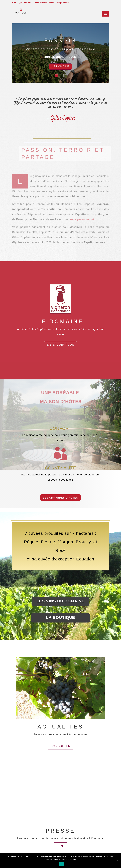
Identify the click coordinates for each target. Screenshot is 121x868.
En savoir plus (60, 345)
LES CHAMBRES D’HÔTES (60, 498)
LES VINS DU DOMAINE (60, 601)
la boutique (60, 617)
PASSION (60, 41)
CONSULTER (61, 746)
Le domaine (60, 67)
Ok (61, 864)
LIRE (60, 846)
